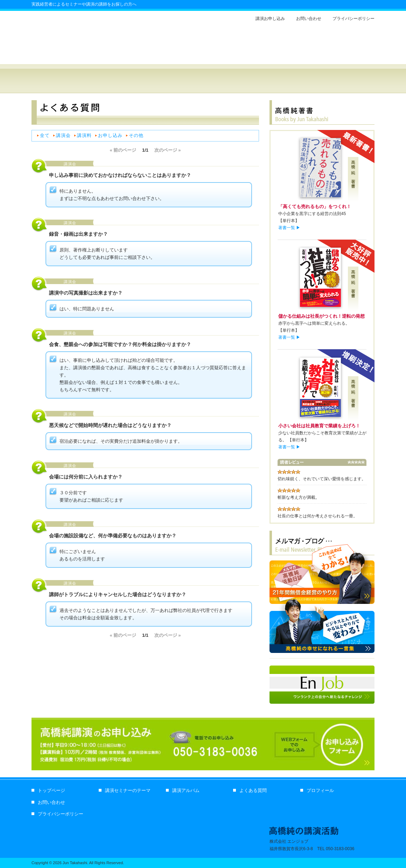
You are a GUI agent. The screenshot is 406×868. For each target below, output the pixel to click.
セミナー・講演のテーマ (178, 81)
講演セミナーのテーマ (128, 790)
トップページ (51, 790)
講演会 (63, 135)
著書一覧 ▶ (289, 228)
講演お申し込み (270, 19)
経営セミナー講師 (61, 53)
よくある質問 (290, 81)
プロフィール (346, 81)
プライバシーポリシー (353, 19)
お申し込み (110, 135)
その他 (136, 135)
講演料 (84, 135)
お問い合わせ (309, 19)
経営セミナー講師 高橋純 (122, 81)
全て (45, 135)
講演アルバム (234, 81)
